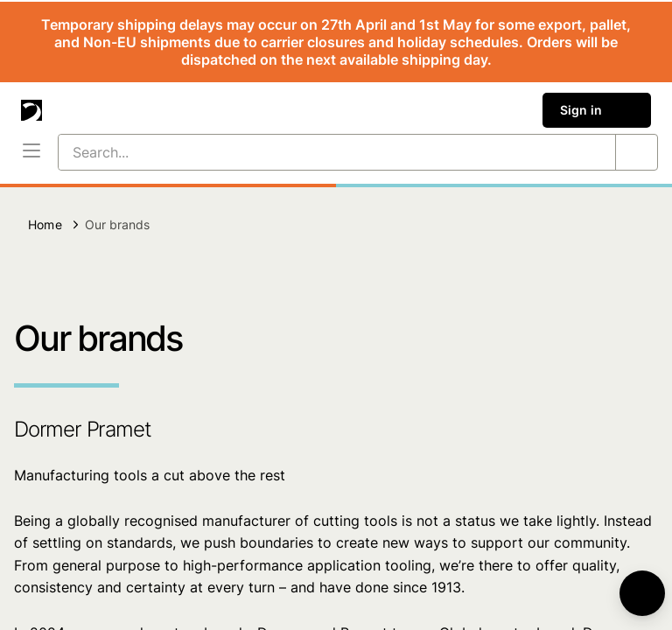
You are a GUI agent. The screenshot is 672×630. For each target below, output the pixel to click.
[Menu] (31, 152)
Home (45, 224)
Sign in (597, 110)
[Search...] (316, 152)
